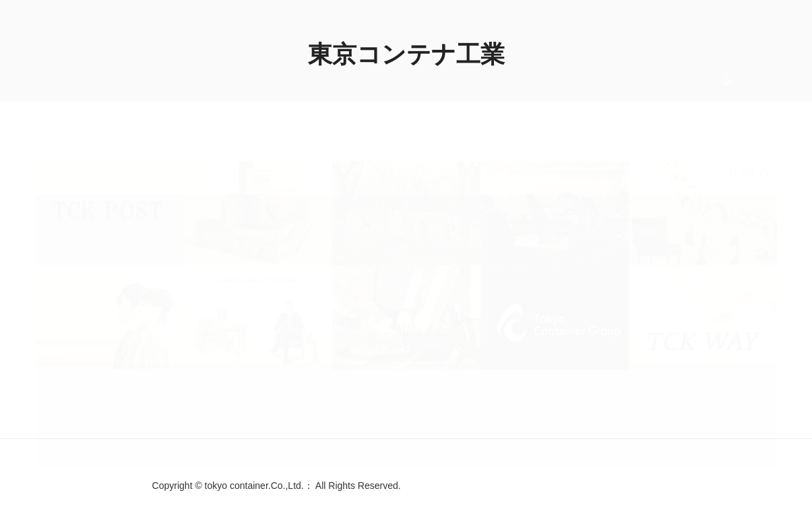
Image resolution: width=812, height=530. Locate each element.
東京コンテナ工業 (406, 54)
